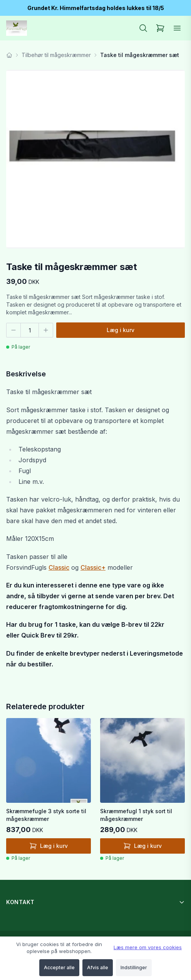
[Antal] (30, 330)
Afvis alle (98, 967)
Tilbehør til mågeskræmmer (56, 55)
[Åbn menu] (177, 28)
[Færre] (13, 330)
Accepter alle (59, 967)
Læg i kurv (121, 330)
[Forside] (9, 55)
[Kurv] (160, 28)
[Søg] (143, 28)
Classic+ (93, 567)
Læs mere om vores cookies (148, 947)
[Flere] (46, 330)
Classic (59, 567)
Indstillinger (134, 967)
